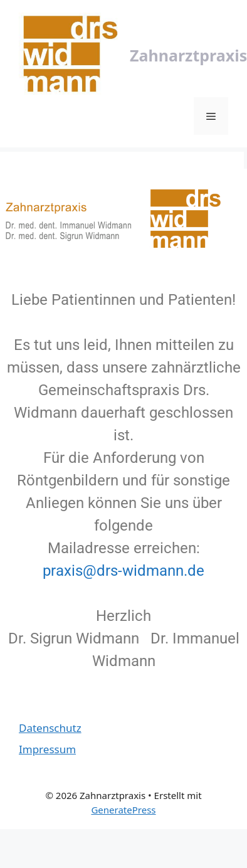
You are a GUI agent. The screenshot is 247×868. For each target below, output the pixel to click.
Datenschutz (50, 728)
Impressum (47, 749)
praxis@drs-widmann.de (124, 571)
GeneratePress (123, 810)
